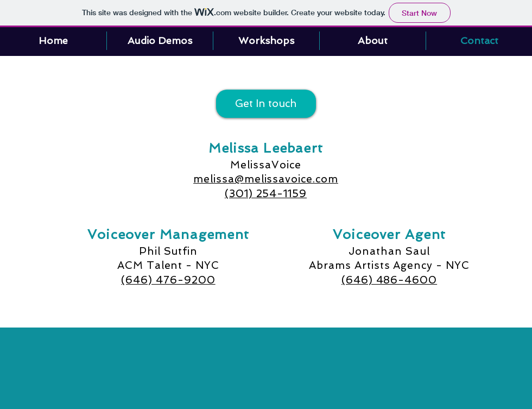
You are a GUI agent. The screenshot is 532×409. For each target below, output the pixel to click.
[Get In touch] (266, 104)
